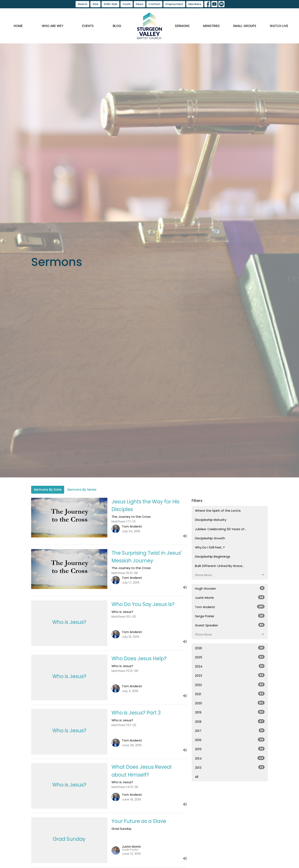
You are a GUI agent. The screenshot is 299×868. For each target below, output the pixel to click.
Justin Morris (230, 598)
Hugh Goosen (230, 588)
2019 (230, 712)
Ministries (211, 26)
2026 (230, 648)
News (140, 4)
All (197, 777)
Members (195, 4)
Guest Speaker (230, 625)
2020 (230, 703)
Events (88, 26)
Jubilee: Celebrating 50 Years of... (221, 529)
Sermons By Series (82, 490)
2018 (230, 722)
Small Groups (245, 26)
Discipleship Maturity (211, 520)
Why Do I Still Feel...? (210, 547)
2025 (230, 657)
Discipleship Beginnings (213, 556)
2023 (230, 675)
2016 (230, 740)
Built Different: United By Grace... (220, 566)
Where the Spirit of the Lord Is (218, 511)
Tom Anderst (230, 607)
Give (95, 4)
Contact (154, 4)
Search (82, 4)
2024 (230, 666)
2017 (230, 731)
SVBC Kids (110, 4)
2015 (230, 749)
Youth (127, 4)
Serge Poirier (230, 616)
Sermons (182, 26)
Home (18, 26)
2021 (230, 694)
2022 (230, 685)
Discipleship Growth (210, 538)
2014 (230, 758)
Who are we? (52, 26)
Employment (174, 4)
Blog (117, 26)
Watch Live (279, 26)
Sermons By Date (48, 490)
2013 (230, 767)
